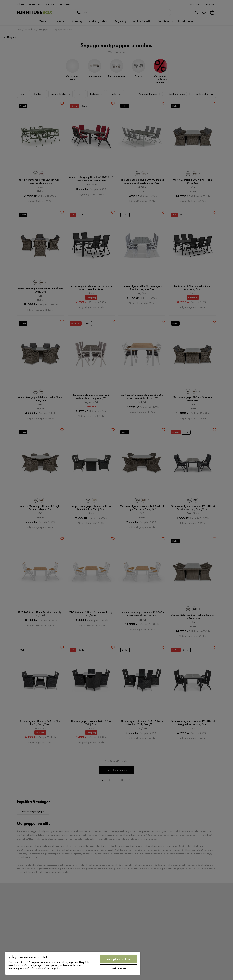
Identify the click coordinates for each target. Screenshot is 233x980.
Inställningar (118, 968)
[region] (73, 963)
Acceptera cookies (118, 959)
